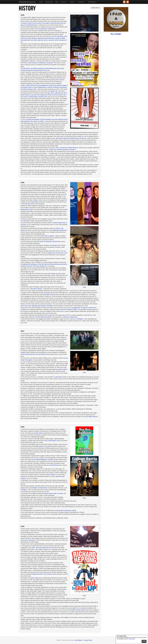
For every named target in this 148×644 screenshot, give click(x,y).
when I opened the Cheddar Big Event (67, 148)
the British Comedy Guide (77, 610)
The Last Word (25, 221)
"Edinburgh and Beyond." (60, 230)
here (57, 80)
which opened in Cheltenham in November (41, 63)
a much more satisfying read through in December (38, 306)
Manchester (44, 488)
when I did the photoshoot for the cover (43, 548)
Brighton (35, 488)
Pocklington (80, 319)
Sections (64, 2)
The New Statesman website (43, 317)
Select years (95, 8)
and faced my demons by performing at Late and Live (71, 138)
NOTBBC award (49, 294)
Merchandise (92, 2)
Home (41, 2)
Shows (73, 2)
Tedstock (23, 352)
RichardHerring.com (27, 2)
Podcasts (82, 2)
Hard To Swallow (49, 236)
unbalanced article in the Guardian (42, 574)
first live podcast (51, 475)
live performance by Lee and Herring (34, 354)
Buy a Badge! (116, 34)
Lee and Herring (53, 465)
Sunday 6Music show (36, 202)
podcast (41, 446)
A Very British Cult (52, 91)
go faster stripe (62, 369)
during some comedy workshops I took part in (62, 150)
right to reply (34, 578)
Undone (53, 274)
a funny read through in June (52, 441)
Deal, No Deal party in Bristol (49, 242)
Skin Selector (79, 640)
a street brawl (58, 377)
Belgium (25, 490)
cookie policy (132, 639)
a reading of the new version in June (56, 253)
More (84, 287)
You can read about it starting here (45, 29)
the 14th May (26, 204)
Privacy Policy (88, 640)
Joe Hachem (53, 245)
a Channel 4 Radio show (70, 317)
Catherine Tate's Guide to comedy (53, 493)
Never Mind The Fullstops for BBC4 (67, 309)
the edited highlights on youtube (43, 459)
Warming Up (49, 2)
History (27, 8)
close (144, 641)
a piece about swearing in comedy (66, 510)
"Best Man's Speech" (36, 289)
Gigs (57, 2)
